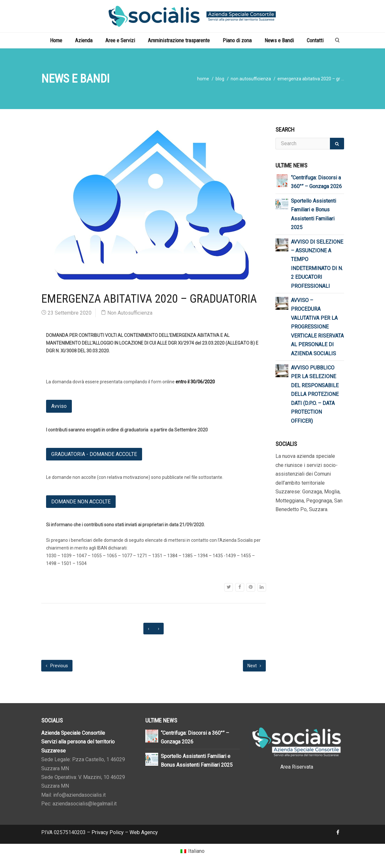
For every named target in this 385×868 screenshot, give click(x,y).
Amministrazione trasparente (179, 40)
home (203, 79)
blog (220, 79)
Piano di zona (237, 40)
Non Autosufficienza (251, 79)
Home (56, 40)
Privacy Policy (108, 832)
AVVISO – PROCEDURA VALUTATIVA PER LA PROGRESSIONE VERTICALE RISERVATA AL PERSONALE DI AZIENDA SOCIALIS (317, 327)
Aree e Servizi (120, 40)
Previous (57, 666)
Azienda (84, 40)
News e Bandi (279, 40)
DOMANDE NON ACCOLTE (81, 502)
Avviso (59, 406)
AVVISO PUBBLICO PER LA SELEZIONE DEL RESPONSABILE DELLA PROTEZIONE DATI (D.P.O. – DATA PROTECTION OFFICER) (315, 394)
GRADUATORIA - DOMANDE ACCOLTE (94, 454)
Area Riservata (297, 767)
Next (254, 666)
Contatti (315, 40)
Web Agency (144, 832)
